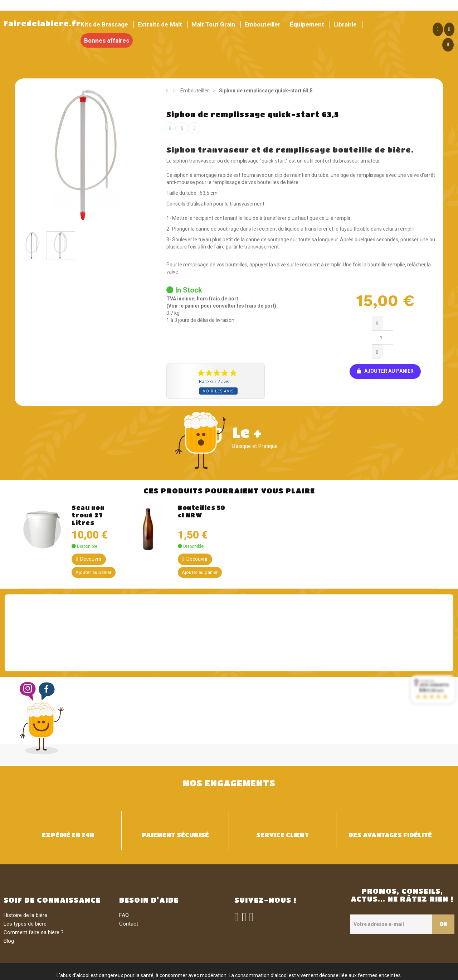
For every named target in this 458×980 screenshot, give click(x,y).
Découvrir (89, 530)
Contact (129, 895)
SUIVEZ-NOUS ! (265, 872)
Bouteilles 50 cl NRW (202, 483)
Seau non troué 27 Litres (88, 486)
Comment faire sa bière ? (34, 904)
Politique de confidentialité (275, 972)
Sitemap (318, 972)
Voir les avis (218, 362)
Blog (9, 913)
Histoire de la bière (25, 887)
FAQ (124, 887)
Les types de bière (25, 895)
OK (442, 895)
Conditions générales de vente (207, 972)
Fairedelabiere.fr (42, 23)
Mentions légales (149, 972)
